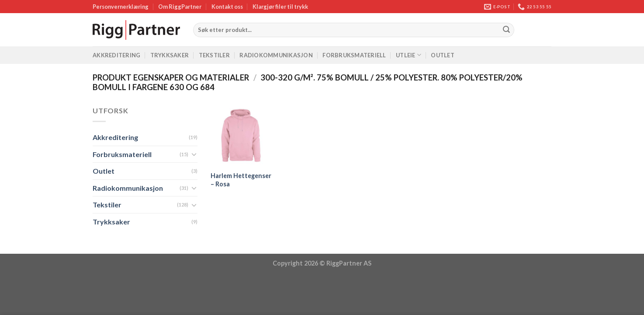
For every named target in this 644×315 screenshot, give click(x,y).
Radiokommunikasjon (276, 55)
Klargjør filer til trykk (280, 7)
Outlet (443, 55)
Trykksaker (170, 55)
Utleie (409, 55)
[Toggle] (194, 154)
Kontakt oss (227, 7)
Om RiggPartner (180, 7)
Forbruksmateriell (354, 55)
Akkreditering (116, 55)
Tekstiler (214, 55)
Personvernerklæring (121, 7)
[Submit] (506, 30)
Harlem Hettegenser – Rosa (241, 180)
